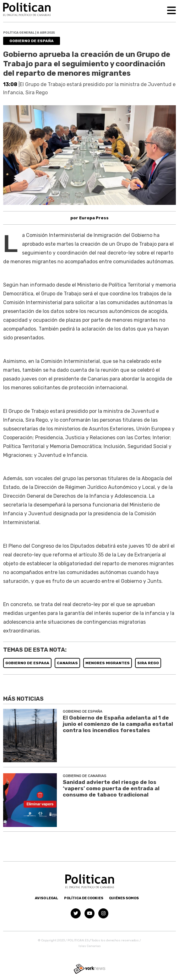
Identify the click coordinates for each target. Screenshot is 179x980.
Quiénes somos (124, 898)
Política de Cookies (84, 898)
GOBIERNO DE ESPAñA (27, 663)
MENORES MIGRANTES (108, 663)
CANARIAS (67, 663)
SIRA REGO (148, 663)
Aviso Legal (46, 898)
